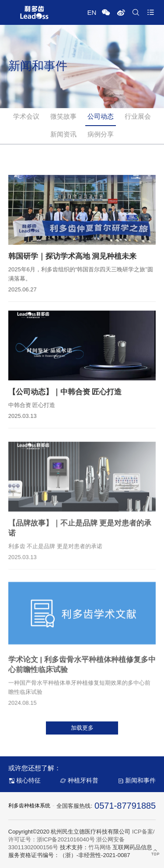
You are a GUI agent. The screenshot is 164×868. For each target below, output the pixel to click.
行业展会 (138, 116)
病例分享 (101, 134)
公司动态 (101, 116)
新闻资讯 (63, 134)
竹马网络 (100, 847)
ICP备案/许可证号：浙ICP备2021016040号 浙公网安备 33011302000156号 (82, 839)
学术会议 (26, 116)
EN (92, 12)
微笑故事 (63, 116)
